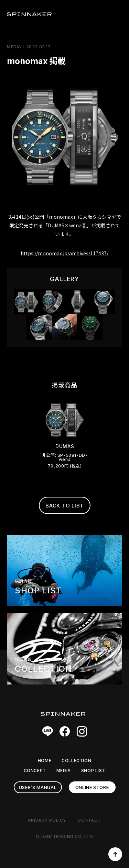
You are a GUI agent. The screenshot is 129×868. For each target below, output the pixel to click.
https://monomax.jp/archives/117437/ (64, 253)
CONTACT (89, 820)
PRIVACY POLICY (47, 820)
